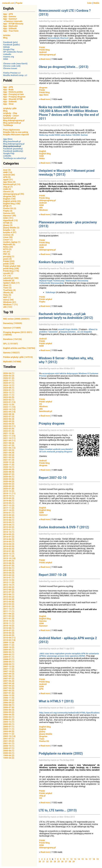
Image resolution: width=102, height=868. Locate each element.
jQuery (42, 732)
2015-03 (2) (9, 527)
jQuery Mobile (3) (11, 228)
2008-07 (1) (9, 659)
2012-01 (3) (9, 606)
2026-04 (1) (9, 373)
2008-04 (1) (9, 664)
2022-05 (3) (9, 421)
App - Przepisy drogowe (14, 97)
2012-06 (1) (9, 594)
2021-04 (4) (9, 453)
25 (59, 862)
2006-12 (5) (9, 695)
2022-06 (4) (9, 419)
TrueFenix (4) (9, 290)
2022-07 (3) (9, 417)
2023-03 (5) (9, 397)
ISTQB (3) (8, 223)
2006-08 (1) (9, 705)
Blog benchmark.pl (12, 141)
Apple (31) (8, 180)
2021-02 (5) (9, 457)
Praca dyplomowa (12, 130)
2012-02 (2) (9, 604)
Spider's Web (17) (11, 283)
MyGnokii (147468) (12, 362)
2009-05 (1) (9, 650)
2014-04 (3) (9, 544)
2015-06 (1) (9, 520)
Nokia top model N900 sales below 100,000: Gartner (64, 135)
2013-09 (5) (9, 561)
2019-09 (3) (9, 498)
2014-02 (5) (9, 549)
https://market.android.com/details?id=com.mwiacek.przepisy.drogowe (56, 450)
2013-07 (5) (9, 566)
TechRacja (8, 125)
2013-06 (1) (9, 568)
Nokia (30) (8, 247)
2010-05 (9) (9, 635)
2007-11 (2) (9, 669)
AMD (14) (8, 172)
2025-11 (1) (9, 380)
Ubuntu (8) (8, 293)
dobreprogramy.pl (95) (14, 194)
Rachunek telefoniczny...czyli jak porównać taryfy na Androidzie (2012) (66, 316)
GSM (41, 156)
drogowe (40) (9, 196)
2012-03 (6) (9, 602)
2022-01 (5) (9, 431)
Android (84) (9, 175)
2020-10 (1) (9, 467)
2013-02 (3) (9, 575)
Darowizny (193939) (13, 323)
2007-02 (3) (9, 691)
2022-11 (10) (9, 407)
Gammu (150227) (11, 353)
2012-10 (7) (9, 585)
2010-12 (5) (9, 621)
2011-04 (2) (9, 614)
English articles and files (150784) (19, 348)
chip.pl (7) (8, 187)
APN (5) (7, 177)
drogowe (43, 88)
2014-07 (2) (9, 537)
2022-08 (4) (9, 414)
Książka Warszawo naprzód (16, 135)
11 (68, 859)
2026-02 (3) (9, 376)
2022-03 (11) (9, 426)
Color (89, 3)
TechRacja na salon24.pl (15, 158)
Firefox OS (44, 741)
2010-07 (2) (9, 630)
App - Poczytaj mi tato (14, 94)
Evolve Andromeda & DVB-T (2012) (64, 527)
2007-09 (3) (9, 674)
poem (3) (7, 259)
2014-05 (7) (9, 542)
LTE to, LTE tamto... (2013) (58, 810)
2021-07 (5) (9, 445)
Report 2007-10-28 (53, 575)
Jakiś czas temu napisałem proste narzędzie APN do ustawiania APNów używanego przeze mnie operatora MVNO (69, 655)
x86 (41, 208)
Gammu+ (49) (10, 216)
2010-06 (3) (9, 633)
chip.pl (42, 796)
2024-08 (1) (9, 388)
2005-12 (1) (9, 722)
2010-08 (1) (9, 628)
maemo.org (9, 57)
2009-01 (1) (9, 657)
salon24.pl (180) (11, 278)
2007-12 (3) (9, 667)
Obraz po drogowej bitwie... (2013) (64, 67)
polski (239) (9, 264)
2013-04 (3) (9, 573)
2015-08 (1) (9, 517)
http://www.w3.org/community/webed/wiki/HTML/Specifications (69, 713)
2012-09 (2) (9, 587)
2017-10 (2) (9, 510)
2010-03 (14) (9, 640)
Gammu (43, 621)
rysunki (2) (8, 273)
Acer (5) (7, 170)
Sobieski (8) (9, 280)
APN (41, 689)
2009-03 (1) (9, 652)
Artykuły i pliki (10, 108)
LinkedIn (7, 54)
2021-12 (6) (9, 433)
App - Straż (8, 104)
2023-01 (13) (9, 402)
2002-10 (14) (9, 736)
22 (47, 862)
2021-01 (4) (9, 460)
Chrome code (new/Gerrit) (15, 64)
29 (74, 862)
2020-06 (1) (9, 477)
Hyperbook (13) (10, 220)
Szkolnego (51, 292)
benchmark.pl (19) (12, 184)
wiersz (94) (8, 300)
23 (51, 862)
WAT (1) (7, 297)
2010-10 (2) (9, 626)
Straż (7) (7, 285)
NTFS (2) (7, 249)
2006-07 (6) (9, 707)
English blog (45, 154)
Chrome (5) (8, 192)
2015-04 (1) (9, 525)
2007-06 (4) (9, 681)
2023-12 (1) (9, 392)
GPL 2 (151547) (11, 344)
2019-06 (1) (9, 501)
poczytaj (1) (9, 256)
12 (71, 859)
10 (64, 859)
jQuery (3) (8, 225)
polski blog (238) (11, 268)
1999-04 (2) (9, 758)
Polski (42, 47)
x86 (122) (8, 307)
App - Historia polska (13, 92)
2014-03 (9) (9, 546)
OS (41, 404)
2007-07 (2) (9, 679)
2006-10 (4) (9, 700)
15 (82, 859)
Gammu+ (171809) (12, 328)
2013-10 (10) (9, 558)
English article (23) (12, 201)
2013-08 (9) (9, 563)
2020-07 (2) (9, 474)
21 (44, 862)
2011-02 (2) (9, 616)
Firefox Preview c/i (12, 73)
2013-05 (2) (9, 570)
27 (66, 862)
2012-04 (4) (9, 599)
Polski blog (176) (11, 271)
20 (40, 862)
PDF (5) (7, 254)
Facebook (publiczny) (13, 151)
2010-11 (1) (9, 623)
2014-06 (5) (9, 539)
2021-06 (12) (9, 448)
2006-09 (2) (9, 703)
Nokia (42, 158)
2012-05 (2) (9, 597)
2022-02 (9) (9, 429)
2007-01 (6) (9, 693)
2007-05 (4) (9, 683)
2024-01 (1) (9, 390)
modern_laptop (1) (12, 242)
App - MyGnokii (10, 26)
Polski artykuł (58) (12, 266)
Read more (45, 59)
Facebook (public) (12, 45)
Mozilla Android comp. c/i (15, 75)
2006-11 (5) (9, 698)
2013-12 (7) (9, 554)
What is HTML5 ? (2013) (56, 701)
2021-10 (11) (9, 438)
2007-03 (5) (9, 688)
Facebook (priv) (10, 42)
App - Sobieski (10, 28)
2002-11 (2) (9, 734)
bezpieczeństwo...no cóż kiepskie (76, 332)
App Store (8, 139)
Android (43, 52)
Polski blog (44, 50)
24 (55, 862)
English (43, 151)
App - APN (8, 14)
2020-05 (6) (9, 479)
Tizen (42, 739)
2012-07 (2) (9, 592)
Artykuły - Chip (10, 113)
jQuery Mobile (46, 734)
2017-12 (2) (9, 505)
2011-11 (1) (9, 611)
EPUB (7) (7, 206)
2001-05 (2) (9, 741)
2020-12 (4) (9, 462)
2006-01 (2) (9, 719)
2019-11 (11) (9, 493)
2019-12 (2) (9, 491)
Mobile (96, 3)
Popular (19, 3)
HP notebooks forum (13, 52)
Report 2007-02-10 (53, 478)
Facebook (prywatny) (13, 149)
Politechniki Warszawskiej (51, 283)
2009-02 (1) (9, 654)
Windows (43, 210)
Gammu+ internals (14, 21)
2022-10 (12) (9, 409)
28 (70, 862)
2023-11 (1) (9, 395)
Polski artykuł (46, 299)
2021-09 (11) (9, 441)
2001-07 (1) (9, 739)
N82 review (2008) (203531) (16, 319)
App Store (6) (9, 182)
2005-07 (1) (9, 727)
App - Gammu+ (10, 19)
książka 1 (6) (9, 230)
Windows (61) (10, 302)
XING (6, 59)
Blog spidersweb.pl (12, 123)
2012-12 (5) (9, 580)
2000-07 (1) (9, 748)
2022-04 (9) (9, 424)
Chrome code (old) (12, 66)
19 (98, 859)
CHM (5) (7, 189)
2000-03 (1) (9, 753)
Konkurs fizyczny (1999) (56, 262)
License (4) (8, 235)
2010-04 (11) (9, 638)
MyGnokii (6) (9, 244)
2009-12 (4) (9, 642)
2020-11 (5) (9, 465)
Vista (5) (7, 295)
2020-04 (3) (9, 481)
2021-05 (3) (9, 450)
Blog (5, 38)
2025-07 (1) (9, 383)
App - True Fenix (11, 31)
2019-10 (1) (9, 496)
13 (75, 859)
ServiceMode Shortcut (58, 38)
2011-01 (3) (9, 618)
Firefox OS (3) (10, 208)
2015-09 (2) (9, 515)
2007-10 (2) (9, 671)
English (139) (9, 199)
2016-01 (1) (9, 513)
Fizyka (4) (8, 211)
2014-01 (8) (9, 551)
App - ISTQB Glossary (13, 24)
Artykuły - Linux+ (11, 116)
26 (62, 862)
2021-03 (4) (9, 455)
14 (79, 859)
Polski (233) (9, 261)
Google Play (9, 49)
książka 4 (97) (10, 232)
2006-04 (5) (9, 715)
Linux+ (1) (8, 240)
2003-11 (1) (9, 729)
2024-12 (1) (9, 385)
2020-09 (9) (9, 469)
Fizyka (42, 302)
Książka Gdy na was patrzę (16, 132)
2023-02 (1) (9, 400)
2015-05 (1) (9, 522)
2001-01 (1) (9, 743)
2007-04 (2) (9, 686)
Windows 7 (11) (10, 305)
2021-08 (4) (9, 443)
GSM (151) (8, 218)
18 (94, 859)
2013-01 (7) (9, 578)
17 (90, 859)
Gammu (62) (9, 213)
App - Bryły (8, 89)
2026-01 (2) (9, 378)
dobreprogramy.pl (47, 55)
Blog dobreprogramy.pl (14, 120)
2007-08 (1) (9, 676)
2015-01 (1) (9, 530)
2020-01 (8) (9, 489)
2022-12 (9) (9, 405)
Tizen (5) (7, 288)
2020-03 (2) (9, 484)
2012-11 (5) (9, 582)
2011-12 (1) (9, 609)
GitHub (6, 47)
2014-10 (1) (9, 532)
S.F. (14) (7, 276)
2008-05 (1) (9, 662)
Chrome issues (10, 68)
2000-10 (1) (9, 746)
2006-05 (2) (9, 712)
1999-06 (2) (9, 755)
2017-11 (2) (9, 508)
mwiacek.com (8, 3)
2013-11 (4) (9, 556)
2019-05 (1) (9, 503)
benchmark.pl (10, 118)
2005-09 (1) (9, 724)
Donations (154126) (12, 339)
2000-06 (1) (9, 751)
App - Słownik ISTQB (13, 99)
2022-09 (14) (9, 412)
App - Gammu (10, 16)
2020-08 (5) (9, 472)
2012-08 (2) (9, 590)
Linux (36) (8, 237)
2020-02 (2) (9, 486)
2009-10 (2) (9, 647)
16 (86, 859)
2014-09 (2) (9, 534)
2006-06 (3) (9, 710)
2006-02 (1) (9, 717)
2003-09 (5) (9, 731)
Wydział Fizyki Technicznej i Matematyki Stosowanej (64, 281)
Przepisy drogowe (52, 424)
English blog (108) (12, 204)
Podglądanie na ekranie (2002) (61, 753)
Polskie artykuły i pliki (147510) (18, 357)
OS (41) (7, 252)
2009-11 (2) (9, 645)
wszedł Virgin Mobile (68, 329)
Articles (7, 35)
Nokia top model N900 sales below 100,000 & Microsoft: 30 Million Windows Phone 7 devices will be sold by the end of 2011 (69, 113)
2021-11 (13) (9, 436)
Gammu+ (43, 515)
